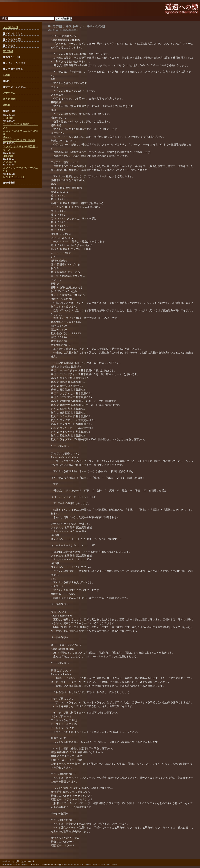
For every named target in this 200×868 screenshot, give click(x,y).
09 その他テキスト (62, 26)
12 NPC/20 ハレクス (14, 177)
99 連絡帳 (8, 118)
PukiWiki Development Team (46, 864)
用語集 (7, 75)
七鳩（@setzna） (24, 861)
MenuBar (8, 137)
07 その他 (98, 26)
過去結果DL (10, 99)
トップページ (10, 27)
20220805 (8, 51)
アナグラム (9, 93)
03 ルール (83, 26)
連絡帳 (7, 105)
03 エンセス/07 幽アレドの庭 (19, 140)
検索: (5, 19)
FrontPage (8, 156)
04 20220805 (9, 162)
